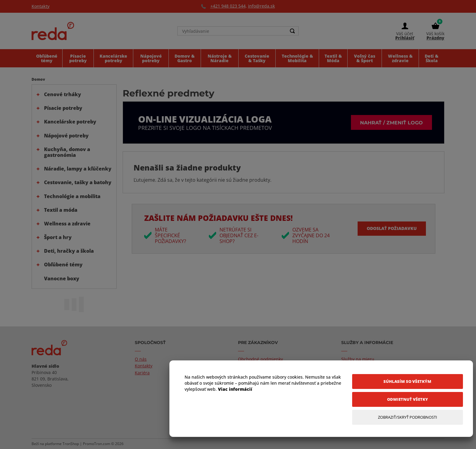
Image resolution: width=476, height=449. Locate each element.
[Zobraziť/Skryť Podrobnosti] (408, 417)
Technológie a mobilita (72, 196)
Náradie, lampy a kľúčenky (78, 169)
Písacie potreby (63, 108)
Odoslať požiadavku (392, 228)
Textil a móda (61, 210)
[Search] (292, 31)
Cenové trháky (63, 94)
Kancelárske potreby (70, 122)
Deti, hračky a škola (69, 251)
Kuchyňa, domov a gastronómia (67, 152)
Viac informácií (235, 389)
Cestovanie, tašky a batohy (78, 182)
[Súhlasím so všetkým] (408, 381)
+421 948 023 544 (228, 6)
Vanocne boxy (62, 279)
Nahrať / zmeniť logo (391, 122)
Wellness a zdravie (67, 224)
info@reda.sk (262, 6)
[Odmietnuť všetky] (408, 399)
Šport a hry (58, 237)
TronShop (71, 444)
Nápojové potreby (66, 136)
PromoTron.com (97, 444)
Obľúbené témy (63, 265)
